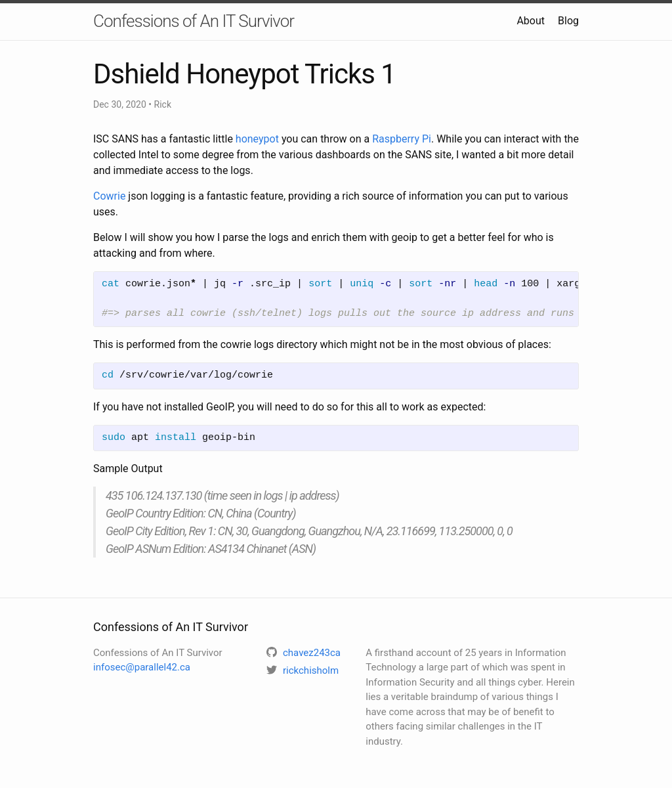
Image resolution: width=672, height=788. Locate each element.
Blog (568, 21)
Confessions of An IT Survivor (194, 21)
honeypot (257, 139)
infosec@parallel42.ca (142, 667)
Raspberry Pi (402, 139)
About (531, 21)
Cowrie (109, 196)
